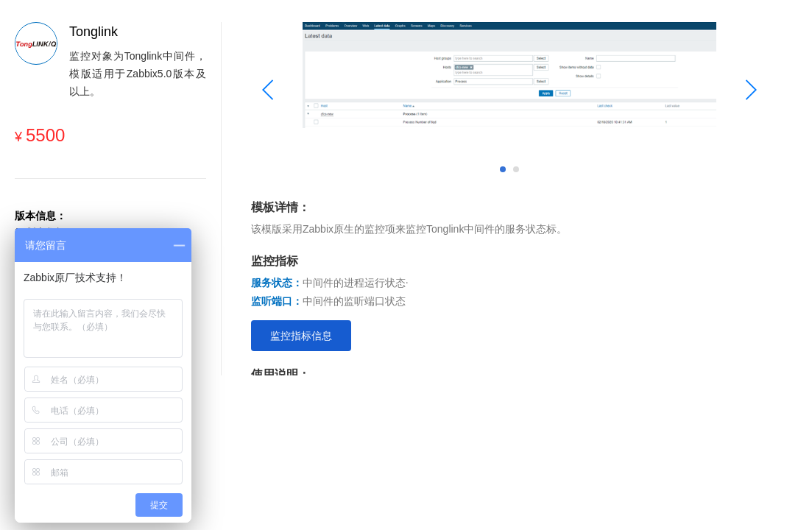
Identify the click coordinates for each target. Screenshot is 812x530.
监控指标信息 (301, 336)
